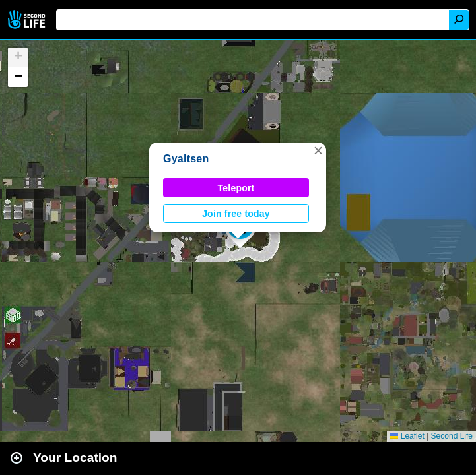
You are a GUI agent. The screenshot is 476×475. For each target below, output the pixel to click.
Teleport (236, 188)
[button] (318, 150)
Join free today (236, 214)
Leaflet (407, 436)
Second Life (28, 19)
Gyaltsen (186, 159)
